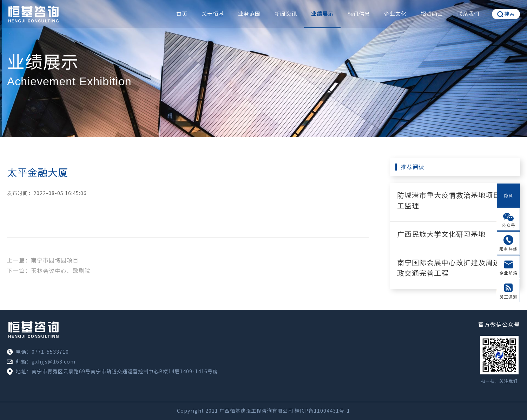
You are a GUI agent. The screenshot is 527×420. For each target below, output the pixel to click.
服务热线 (508, 249)
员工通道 (508, 297)
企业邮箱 (508, 273)
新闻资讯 (286, 14)
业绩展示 (322, 14)
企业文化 (395, 14)
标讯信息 (359, 14)
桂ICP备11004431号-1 (322, 411)
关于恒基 (213, 14)
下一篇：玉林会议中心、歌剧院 (49, 271)
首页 (182, 14)
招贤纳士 (432, 14)
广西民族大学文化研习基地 (441, 234)
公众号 (509, 225)
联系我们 (468, 14)
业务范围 (249, 14)
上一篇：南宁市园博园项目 (43, 260)
